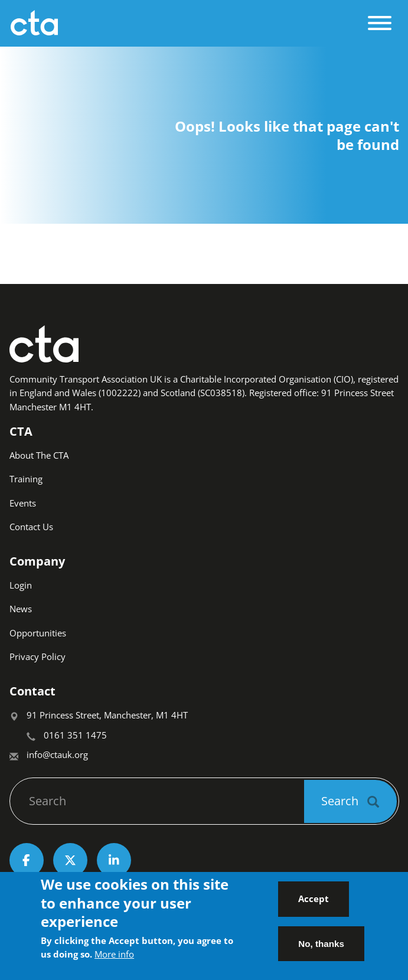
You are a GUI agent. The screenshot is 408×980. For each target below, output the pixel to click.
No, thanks (321, 950)
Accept (314, 905)
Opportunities (38, 633)
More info (114, 961)
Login (21, 585)
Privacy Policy (37, 656)
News (21, 609)
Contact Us (31, 527)
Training (26, 479)
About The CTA (39, 455)
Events (23, 503)
